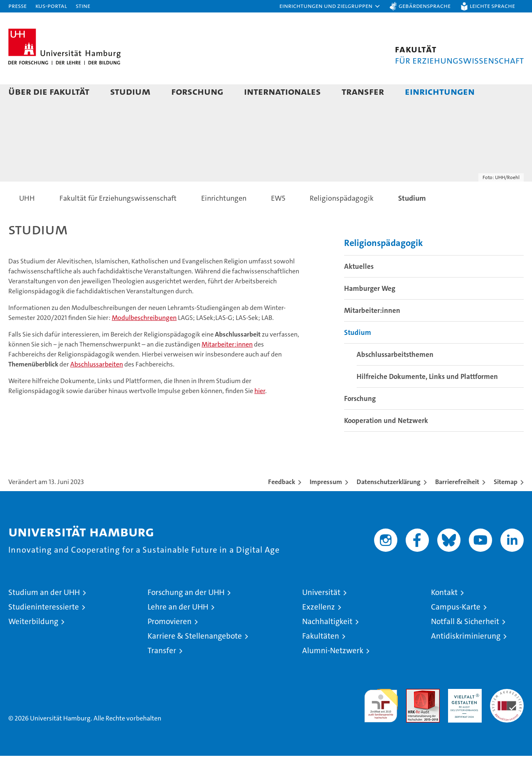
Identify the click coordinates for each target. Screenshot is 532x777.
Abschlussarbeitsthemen (395, 376)
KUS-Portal (51, 6)
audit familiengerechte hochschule (381, 723)
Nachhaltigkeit (327, 643)
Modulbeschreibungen (144, 339)
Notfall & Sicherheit (465, 643)
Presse (17, 6)
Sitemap (506, 503)
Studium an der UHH (44, 613)
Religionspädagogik (384, 264)
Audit (414, 714)
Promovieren (170, 643)
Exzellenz (319, 628)
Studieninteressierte (44, 628)
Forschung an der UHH (186, 613)
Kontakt (444, 613)
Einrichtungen (440, 91)
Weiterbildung (33, 643)
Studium (130, 91)
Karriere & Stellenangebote (195, 657)
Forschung (197, 91)
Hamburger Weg (370, 310)
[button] (330, 6)
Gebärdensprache (425, 6)
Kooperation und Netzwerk (386, 442)
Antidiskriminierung (466, 657)
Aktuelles (359, 288)
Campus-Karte (456, 628)
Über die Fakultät (49, 91)
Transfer (363, 91)
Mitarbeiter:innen (227, 365)
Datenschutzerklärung (389, 503)
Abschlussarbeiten (97, 385)
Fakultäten (321, 657)
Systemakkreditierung (507, 714)
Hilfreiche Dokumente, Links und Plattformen (427, 398)
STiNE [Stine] (83, 6)
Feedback (282, 503)
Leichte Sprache (492, 6)
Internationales (282, 91)
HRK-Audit (463, 714)
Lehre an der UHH (178, 628)
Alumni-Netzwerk (333, 672)
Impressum (326, 503)
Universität (321, 613)
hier (260, 412)
